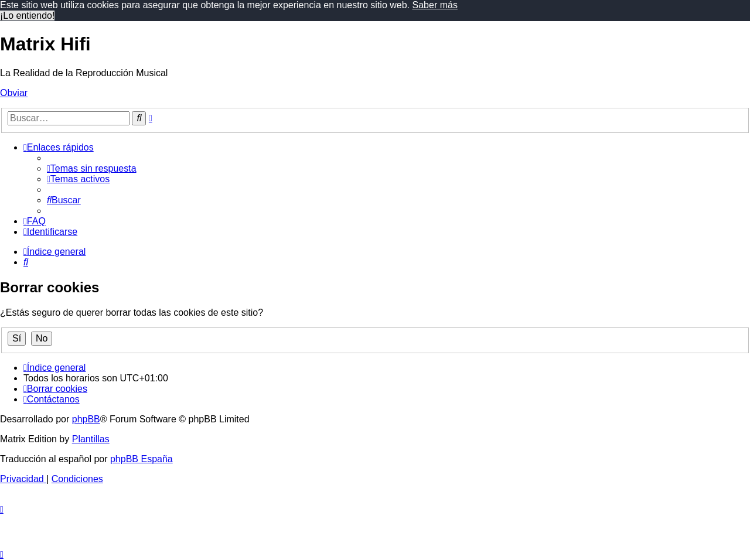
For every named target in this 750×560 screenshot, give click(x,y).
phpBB (86, 419)
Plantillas (91, 439)
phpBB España (142, 459)
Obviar (14, 93)
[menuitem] (92, 168)
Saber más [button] (435, 5)
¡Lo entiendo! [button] (27, 16)
